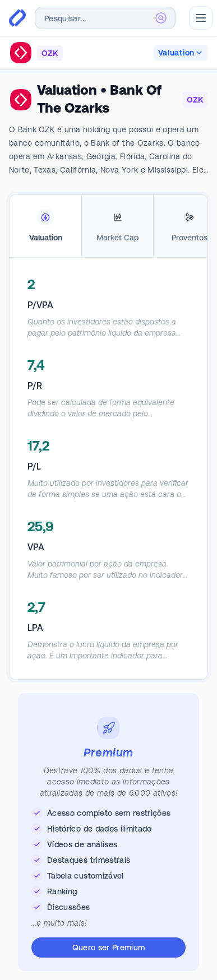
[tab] (45, 226)
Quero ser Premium (109, 948)
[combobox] (105, 18)
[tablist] (108, 226)
